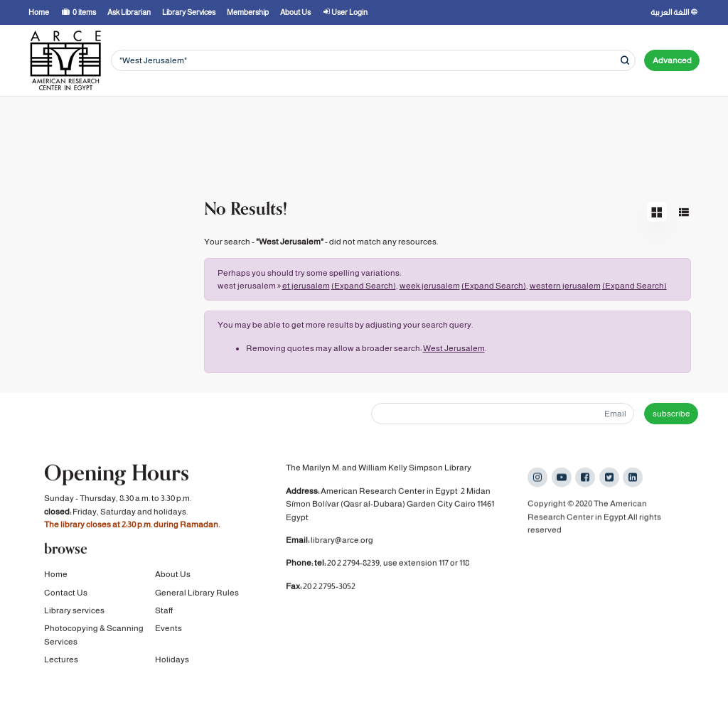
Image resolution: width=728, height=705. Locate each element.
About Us (173, 576)
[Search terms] (373, 61)
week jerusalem (430, 286)
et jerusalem (306, 286)
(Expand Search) (364, 286)
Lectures (61, 662)
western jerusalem (565, 286)
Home (56, 576)
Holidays (172, 662)
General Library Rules (197, 594)
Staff (164, 613)
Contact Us (66, 594)
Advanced (672, 60)
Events (168, 630)
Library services (74, 613)
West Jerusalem (454, 348)
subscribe (671, 414)
